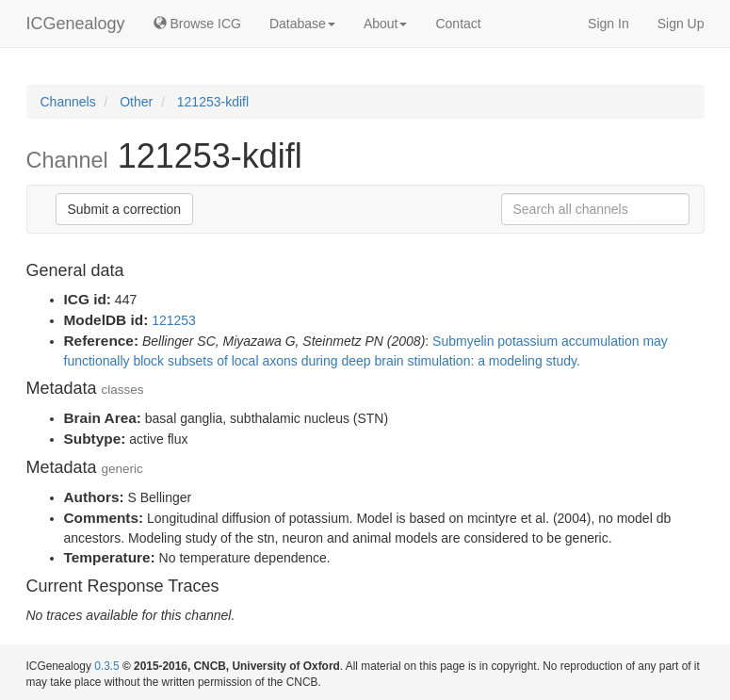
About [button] (386, 24)
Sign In (608, 24)
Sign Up (681, 24)
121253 (174, 320)
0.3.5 (106, 666)
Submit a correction (125, 209)
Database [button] (302, 24)
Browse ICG (197, 24)
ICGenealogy (76, 24)
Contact (458, 24)
